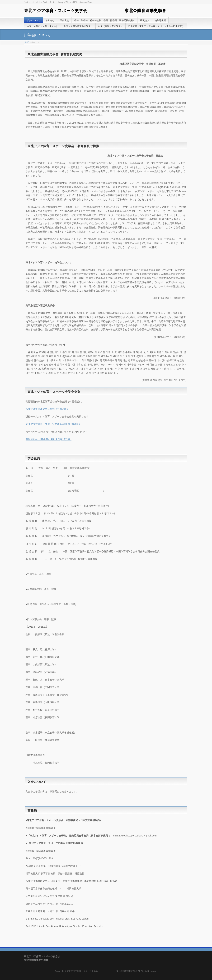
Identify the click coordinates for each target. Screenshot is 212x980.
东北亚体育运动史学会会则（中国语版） (47, 409)
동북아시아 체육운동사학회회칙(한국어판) (48, 439)
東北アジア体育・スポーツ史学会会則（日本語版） (53, 424)
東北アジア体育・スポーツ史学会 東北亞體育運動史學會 (95, 11)
